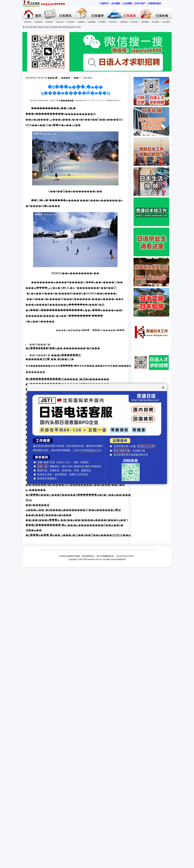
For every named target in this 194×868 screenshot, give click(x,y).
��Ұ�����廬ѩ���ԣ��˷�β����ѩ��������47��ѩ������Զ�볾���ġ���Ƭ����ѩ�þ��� (73, 510)
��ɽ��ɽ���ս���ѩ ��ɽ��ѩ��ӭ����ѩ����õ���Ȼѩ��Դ (77, 520)
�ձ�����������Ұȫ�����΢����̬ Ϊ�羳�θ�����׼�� (67, 379)
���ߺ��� (95, 366)
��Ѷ (77, 78)
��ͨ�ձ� (52, 78)
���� (66, 78)
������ (67, 100)
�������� (40, 366)
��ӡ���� (121, 366)
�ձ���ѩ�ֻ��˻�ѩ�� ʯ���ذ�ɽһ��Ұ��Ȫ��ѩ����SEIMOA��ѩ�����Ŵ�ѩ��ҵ (93, 535)
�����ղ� (69, 366)
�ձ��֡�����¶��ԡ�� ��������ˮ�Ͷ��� (63, 348)
